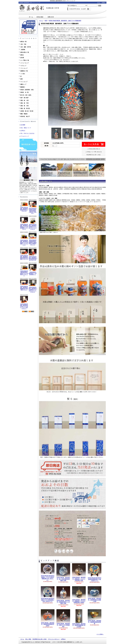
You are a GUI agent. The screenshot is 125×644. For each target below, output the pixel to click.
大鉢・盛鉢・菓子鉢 (26, 47)
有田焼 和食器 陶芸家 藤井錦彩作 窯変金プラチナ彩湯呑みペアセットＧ (24, 270)
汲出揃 (22, 58)
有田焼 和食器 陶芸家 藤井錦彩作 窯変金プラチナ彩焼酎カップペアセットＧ (25, 239)
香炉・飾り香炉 (24, 98)
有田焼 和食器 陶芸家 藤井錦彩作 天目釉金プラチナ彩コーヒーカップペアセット (33, 223)
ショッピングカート (79, 9)
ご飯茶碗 (23, 50)
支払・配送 (28, 639)
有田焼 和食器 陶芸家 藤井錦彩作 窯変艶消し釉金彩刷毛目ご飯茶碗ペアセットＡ (33, 239)
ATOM (31, 311)
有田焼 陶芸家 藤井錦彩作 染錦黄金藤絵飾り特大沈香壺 (79, 618)
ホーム (99, 3)
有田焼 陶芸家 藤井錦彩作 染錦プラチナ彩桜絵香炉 (63, 618)
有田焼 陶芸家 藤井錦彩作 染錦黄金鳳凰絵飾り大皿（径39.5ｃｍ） (95, 572)
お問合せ (104, 3)
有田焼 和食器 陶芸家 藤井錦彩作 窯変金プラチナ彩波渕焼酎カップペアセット (25, 223)
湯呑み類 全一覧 (25, 52)
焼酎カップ (23, 84)
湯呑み (22, 55)
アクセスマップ (25, 136)
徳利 (21, 79)
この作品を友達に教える (94, 149)
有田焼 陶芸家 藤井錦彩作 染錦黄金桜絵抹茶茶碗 (95, 617)
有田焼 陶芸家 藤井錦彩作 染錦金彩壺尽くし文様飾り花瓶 (63, 595)
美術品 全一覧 (24, 92)
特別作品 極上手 (25, 116)
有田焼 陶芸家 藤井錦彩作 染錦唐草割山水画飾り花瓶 (95, 594)
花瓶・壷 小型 (24, 100)
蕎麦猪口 (23, 87)
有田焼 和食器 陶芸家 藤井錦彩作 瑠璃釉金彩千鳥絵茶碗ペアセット (24, 285)
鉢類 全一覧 (23, 42)
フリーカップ (24, 68)
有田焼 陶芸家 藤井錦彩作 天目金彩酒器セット (33, 270)
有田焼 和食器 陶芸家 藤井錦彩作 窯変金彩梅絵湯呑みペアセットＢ (33, 255)
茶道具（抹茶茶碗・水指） (27, 90)
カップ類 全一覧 (25, 60)
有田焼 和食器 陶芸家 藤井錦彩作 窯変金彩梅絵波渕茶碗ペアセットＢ (24, 254)
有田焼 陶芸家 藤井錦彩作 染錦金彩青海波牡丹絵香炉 (48, 618)
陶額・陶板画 (24, 114)
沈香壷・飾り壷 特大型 (27, 111)
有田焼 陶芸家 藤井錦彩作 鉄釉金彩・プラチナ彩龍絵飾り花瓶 (79, 572)
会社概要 (23, 125)
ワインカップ (24, 82)
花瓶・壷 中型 (24, 103)
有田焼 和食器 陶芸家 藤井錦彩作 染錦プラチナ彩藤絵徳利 (65, 21)
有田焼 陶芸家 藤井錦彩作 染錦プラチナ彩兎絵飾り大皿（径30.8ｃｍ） (48, 594)
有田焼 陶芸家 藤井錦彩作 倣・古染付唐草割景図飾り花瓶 (63, 572)
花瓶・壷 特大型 (25, 108)
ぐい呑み (23, 74)
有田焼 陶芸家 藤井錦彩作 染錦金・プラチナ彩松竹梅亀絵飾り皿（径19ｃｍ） (48, 572)
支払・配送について (40, 17)
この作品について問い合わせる (94, 152)
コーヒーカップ (24, 63)
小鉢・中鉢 (23, 44)
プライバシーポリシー (54, 639)
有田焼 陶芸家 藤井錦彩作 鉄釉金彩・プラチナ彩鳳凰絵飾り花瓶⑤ (79, 595)
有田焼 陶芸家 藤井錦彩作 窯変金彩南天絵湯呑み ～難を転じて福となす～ (33, 207)
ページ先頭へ (100, 634)
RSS (25, 311)
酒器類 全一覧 (24, 71)
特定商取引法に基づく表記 (94, 155)
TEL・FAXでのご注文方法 (27, 133)
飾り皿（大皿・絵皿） (26, 95)
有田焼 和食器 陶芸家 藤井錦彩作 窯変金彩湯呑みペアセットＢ (25, 206)
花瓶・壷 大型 (24, 106)
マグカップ (23, 66)
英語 (30, 193)
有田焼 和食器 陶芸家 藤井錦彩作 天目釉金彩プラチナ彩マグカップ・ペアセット (33, 286)
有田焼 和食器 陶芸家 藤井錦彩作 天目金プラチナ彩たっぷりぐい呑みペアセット (24, 303)
